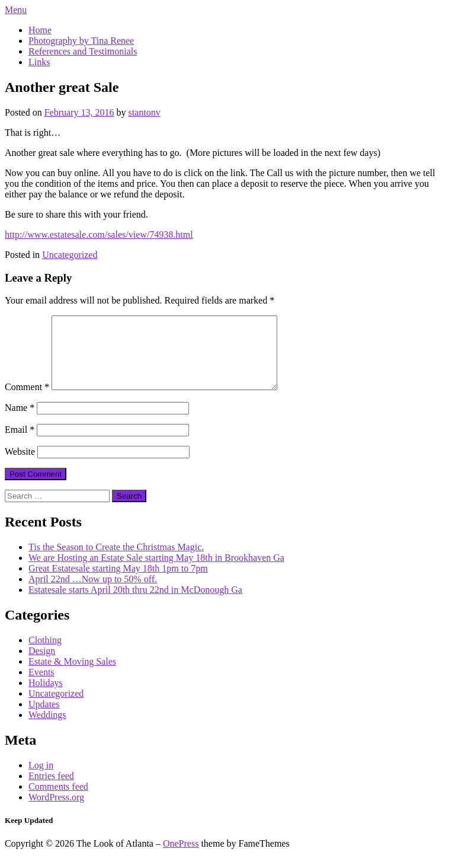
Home (40, 30)
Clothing (45, 654)
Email (20, 444)
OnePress (181, 858)
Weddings (47, 729)
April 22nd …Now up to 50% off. (93, 593)
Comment (27, 401)
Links (39, 62)
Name (20, 422)
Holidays (46, 697)
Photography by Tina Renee (81, 41)
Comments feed (58, 801)
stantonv (144, 112)
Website (20, 466)
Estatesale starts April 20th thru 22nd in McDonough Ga (135, 604)
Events (41, 686)
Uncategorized (70, 255)
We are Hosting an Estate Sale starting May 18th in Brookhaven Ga (156, 572)
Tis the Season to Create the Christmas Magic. (116, 561)
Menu (16, 10)
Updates (44, 718)
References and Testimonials (83, 51)
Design (42, 665)
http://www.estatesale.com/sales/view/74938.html (99, 234)
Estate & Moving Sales (72, 676)
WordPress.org (56, 811)
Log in (41, 779)
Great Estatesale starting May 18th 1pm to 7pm (118, 583)
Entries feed (51, 790)
